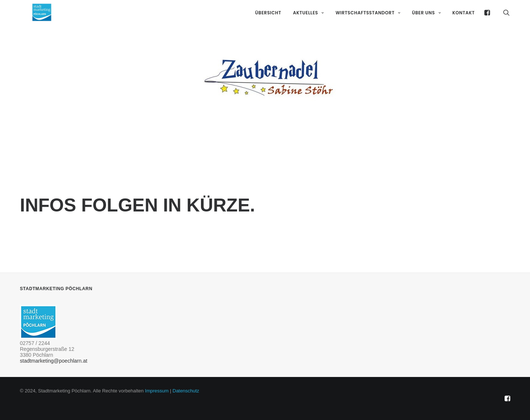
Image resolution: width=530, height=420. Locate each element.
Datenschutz (186, 391)
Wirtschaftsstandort (368, 23)
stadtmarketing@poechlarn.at (54, 361)
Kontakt (464, 23)
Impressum (157, 391)
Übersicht (268, 23)
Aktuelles (308, 23)
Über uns (426, 23)
